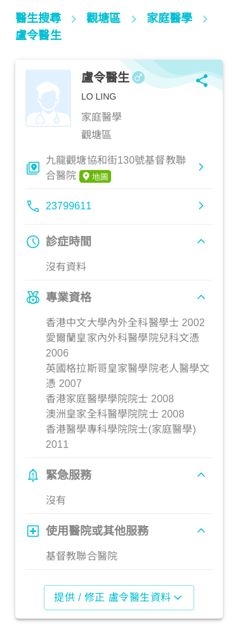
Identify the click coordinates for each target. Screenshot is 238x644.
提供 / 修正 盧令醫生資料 (119, 598)
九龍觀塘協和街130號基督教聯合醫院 (116, 169)
